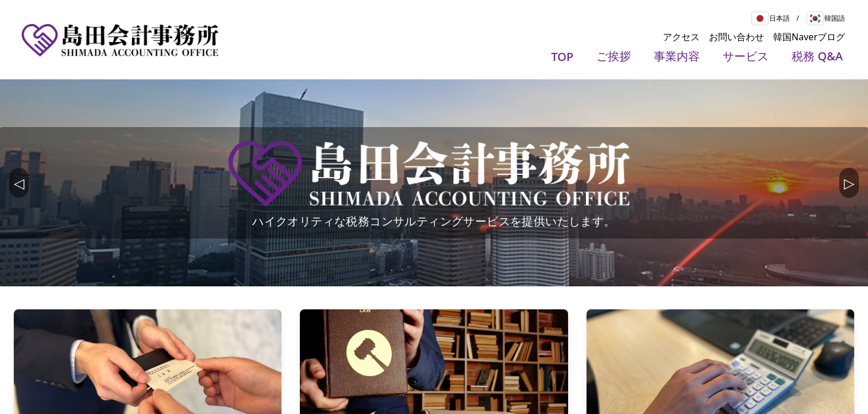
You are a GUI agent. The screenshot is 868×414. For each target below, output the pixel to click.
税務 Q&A (817, 56)
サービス (746, 56)
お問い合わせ (736, 37)
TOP (563, 57)
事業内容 (677, 56)
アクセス (681, 37)
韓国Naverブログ (809, 37)
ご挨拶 (614, 56)
